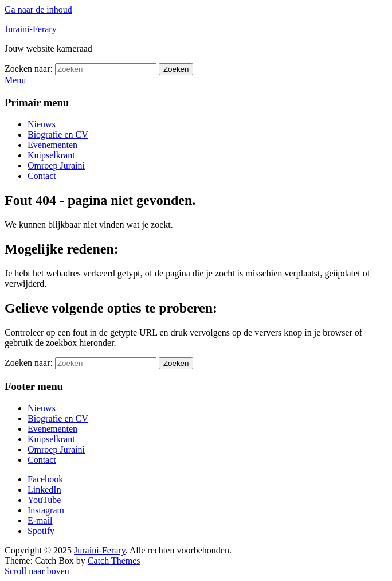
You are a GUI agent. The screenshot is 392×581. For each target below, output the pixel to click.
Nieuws (42, 124)
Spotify (41, 531)
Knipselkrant (51, 155)
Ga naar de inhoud (38, 9)
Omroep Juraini (56, 165)
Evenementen (52, 145)
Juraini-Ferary (31, 29)
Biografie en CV (58, 134)
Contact (42, 176)
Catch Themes (114, 561)
